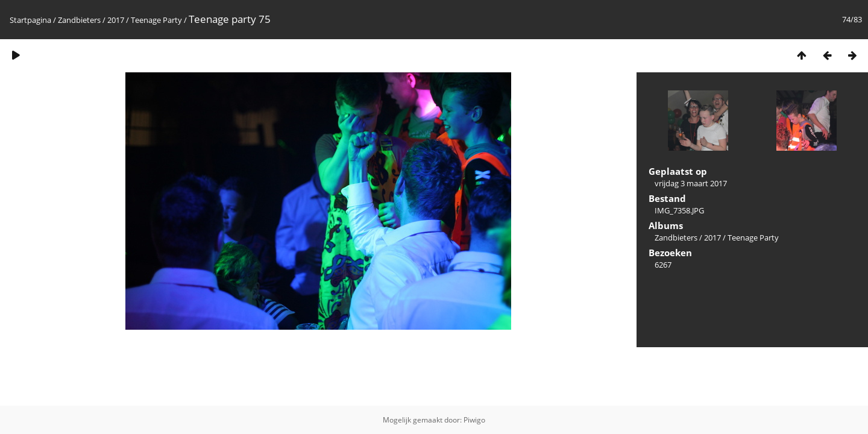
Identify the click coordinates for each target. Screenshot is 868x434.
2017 (116, 20)
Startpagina (30, 20)
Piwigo (474, 420)
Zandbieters (79, 20)
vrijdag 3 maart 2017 (691, 183)
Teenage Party (156, 20)
